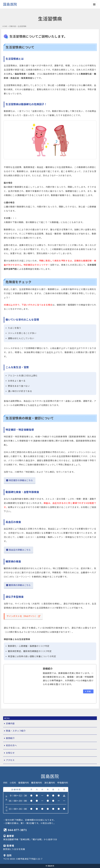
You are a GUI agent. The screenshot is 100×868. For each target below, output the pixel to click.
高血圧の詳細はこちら (18, 550)
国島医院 (10, 4)
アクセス (10, 760)
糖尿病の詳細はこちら (18, 585)
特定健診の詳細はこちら (20, 480)
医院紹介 (10, 738)
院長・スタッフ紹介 (16, 731)
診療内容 (13, 26)
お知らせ (10, 753)
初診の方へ (11, 746)
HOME (5, 26)
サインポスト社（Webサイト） (24, 616)
